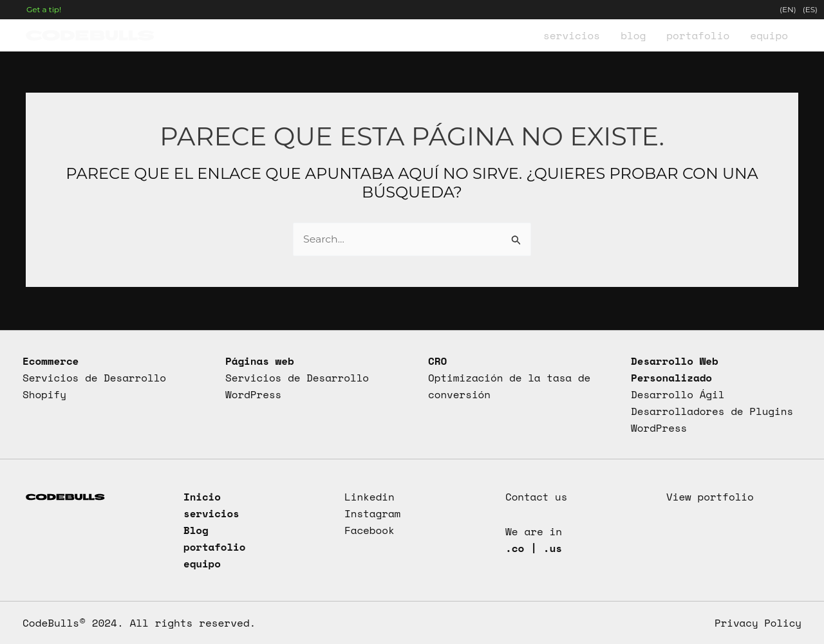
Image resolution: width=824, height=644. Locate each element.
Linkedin (370, 495)
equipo (202, 563)
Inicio (202, 495)
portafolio (215, 546)
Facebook (370, 529)
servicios (212, 512)
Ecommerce (51, 359)
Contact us (537, 495)
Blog (196, 529)
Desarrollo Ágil (678, 393)
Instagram (373, 512)
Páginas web (260, 359)
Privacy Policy (757, 623)
